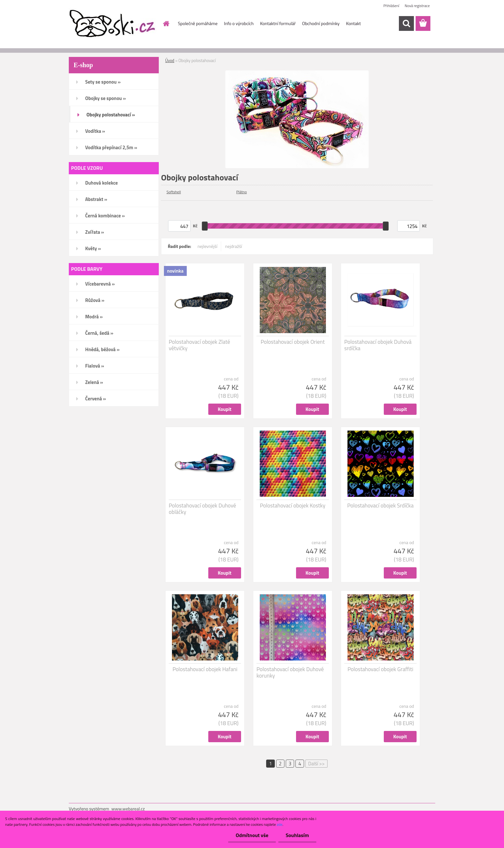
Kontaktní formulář (278, 23)
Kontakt (353, 23)
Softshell (174, 192)
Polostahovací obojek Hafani (205, 669)
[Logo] (113, 24)
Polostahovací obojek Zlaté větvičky (199, 345)
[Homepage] (166, 23)
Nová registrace (417, 6)
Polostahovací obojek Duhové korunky (290, 672)
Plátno (242, 192)
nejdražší (234, 246)
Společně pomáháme (198, 23)
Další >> (316, 764)
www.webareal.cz (128, 809)
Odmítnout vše (250, 835)
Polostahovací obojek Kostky (293, 506)
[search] (406, 23)
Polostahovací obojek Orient (293, 342)
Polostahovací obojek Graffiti (380, 669)
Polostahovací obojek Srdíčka (380, 506)
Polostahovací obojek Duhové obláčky (202, 509)
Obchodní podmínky (321, 23)
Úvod (170, 60)
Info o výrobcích (239, 23)
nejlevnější (208, 246)
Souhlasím (297, 835)
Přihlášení (391, 6)
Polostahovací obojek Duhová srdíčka (378, 345)
